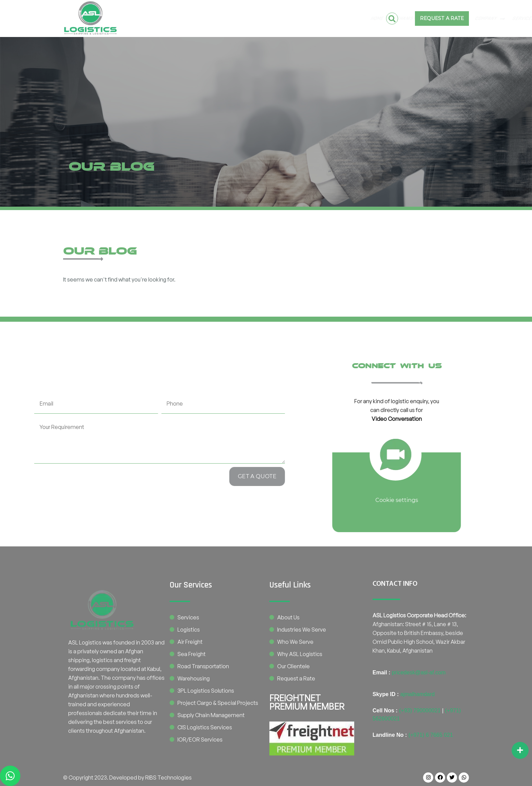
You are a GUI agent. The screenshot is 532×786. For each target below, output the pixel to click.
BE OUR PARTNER (353, 18)
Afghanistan (167, 18)
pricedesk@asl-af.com (419, 672)
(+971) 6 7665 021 (431, 735)
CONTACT (317, 18)
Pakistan (209, 18)
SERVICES (284, 18)
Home (134, 18)
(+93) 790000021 (420, 710)
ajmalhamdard (417, 694)
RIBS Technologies (168, 778)
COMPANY (247, 18)
